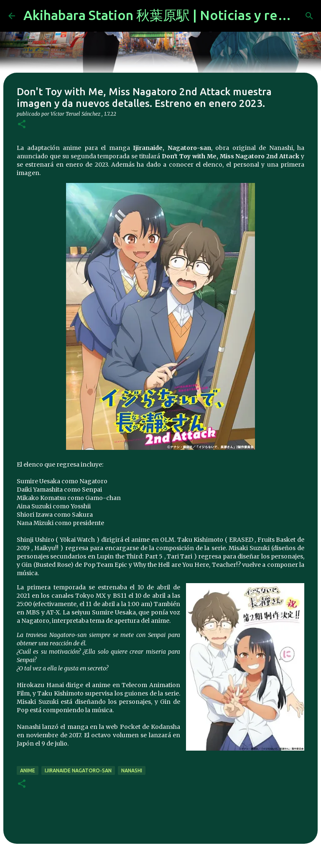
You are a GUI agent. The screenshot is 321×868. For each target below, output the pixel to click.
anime (28, 770)
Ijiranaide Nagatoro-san (78, 770)
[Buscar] (309, 16)
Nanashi (132, 770)
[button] (22, 125)
